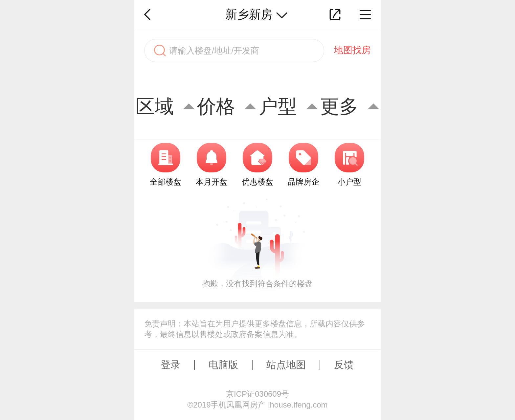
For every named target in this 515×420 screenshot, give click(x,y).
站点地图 (286, 365)
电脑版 (223, 365)
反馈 (344, 365)
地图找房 (352, 50)
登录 (170, 365)
